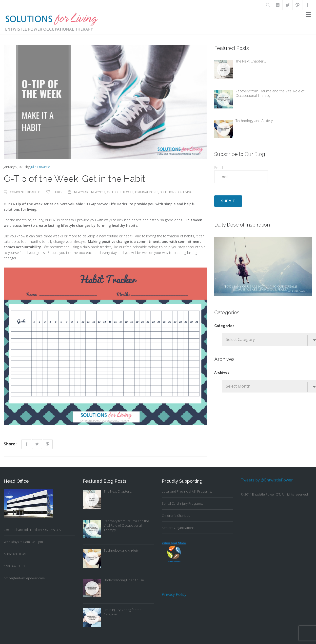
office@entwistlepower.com (24, 578)
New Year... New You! (90, 192)
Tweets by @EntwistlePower (267, 480)
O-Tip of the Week (120, 192)
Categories (224, 326)
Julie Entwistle (40, 167)
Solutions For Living (176, 192)
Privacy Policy (174, 594)
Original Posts (147, 192)
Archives (222, 373)
